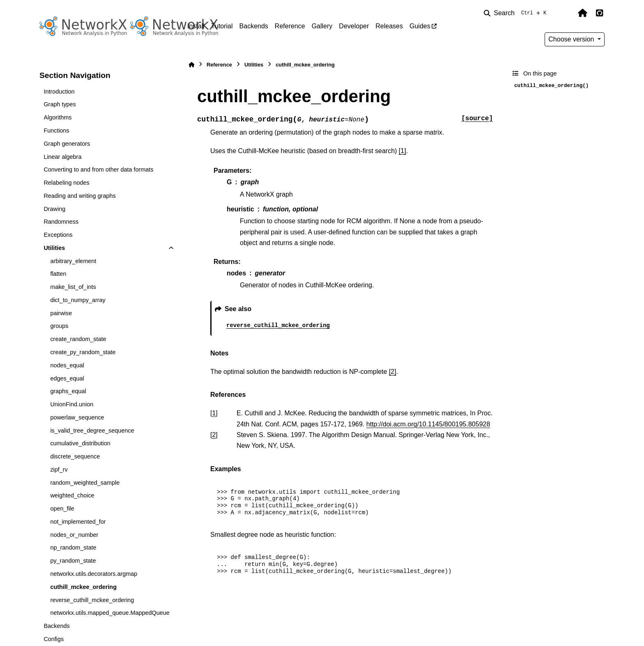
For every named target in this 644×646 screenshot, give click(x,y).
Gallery (322, 26)
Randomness (61, 222)
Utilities (54, 248)
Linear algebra (62, 157)
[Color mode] (565, 13)
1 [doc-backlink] (214, 413)
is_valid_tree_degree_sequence (92, 431)
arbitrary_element (73, 261)
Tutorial (222, 26)
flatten (58, 274)
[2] (393, 372)
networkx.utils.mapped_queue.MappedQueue (110, 613)
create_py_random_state (83, 352)
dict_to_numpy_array (78, 300)
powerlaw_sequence (77, 417)
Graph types (60, 104)
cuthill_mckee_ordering (83, 587)
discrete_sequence (75, 456)
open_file (62, 509)
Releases (389, 26)
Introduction (59, 92)
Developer (354, 26)
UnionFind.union (72, 404)
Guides (420, 26)
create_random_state (78, 339)
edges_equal (67, 378)
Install (196, 26)
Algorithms (57, 117)
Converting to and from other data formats (98, 170)
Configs (54, 639)
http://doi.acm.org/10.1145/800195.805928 (428, 424)
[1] (402, 151)
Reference (290, 26)
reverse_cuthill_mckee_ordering (92, 600)
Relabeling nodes (66, 183)
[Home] (191, 65)
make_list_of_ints (73, 287)
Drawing (54, 209)
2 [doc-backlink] (214, 435)
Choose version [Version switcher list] (572, 39)
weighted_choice (72, 495)
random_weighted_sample (85, 483)
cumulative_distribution (80, 443)
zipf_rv (59, 470)
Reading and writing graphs (79, 196)
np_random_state (73, 547)
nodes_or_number (74, 535)
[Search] (517, 13)
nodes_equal (67, 365)
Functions (56, 131)
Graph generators (67, 144)
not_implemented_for (78, 522)
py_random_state (73, 561)
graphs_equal (68, 391)
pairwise (61, 313)
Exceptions (58, 235)
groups (59, 326)
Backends (254, 26)
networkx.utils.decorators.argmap (94, 574)
